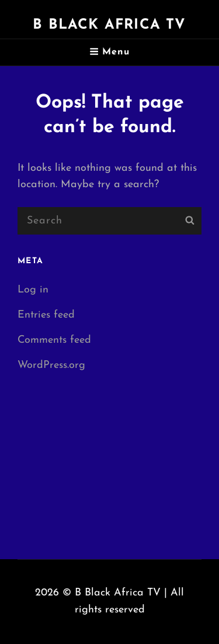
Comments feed (54, 340)
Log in (33, 290)
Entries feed (46, 315)
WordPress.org (51, 365)
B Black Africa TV (109, 25)
